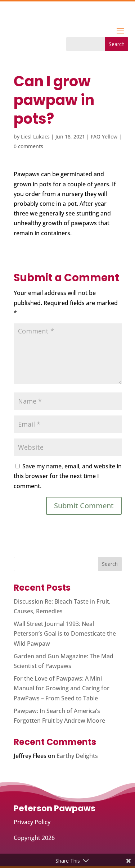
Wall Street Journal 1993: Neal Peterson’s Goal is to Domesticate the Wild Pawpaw (65, 633)
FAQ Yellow (104, 137)
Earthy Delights (77, 756)
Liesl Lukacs (35, 137)
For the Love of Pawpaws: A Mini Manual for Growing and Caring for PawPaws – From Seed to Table (62, 688)
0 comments (28, 146)
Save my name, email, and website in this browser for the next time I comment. (68, 476)
